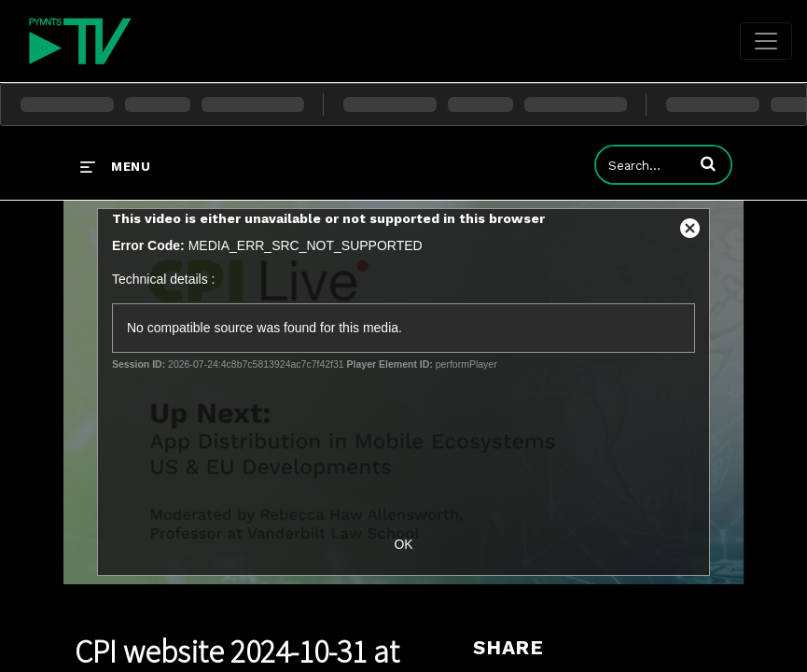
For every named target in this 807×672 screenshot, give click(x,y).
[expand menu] (115, 166)
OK (403, 544)
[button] (708, 163)
